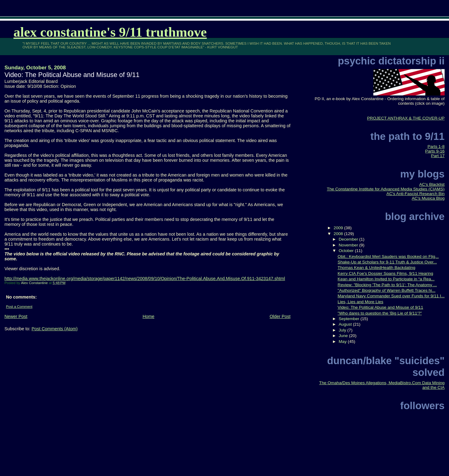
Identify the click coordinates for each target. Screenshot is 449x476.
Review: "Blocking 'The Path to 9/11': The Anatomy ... (387, 285)
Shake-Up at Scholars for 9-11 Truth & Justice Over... (387, 262)
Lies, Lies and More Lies (360, 302)
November (349, 245)
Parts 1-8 (436, 146)
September (350, 319)
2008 (339, 234)
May (343, 342)
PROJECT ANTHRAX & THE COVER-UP (406, 118)
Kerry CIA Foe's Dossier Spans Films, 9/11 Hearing (385, 273)
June (344, 336)
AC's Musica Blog (428, 198)
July (343, 330)
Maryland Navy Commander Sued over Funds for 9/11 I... (391, 296)
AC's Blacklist (432, 184)
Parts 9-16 (435, 151)
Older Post (280, 316)
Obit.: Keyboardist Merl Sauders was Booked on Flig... (388, 256)
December (349, 239)
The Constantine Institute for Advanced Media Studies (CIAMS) (386, 189)
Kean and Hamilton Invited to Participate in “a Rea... (386, 279)
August (346, 324)
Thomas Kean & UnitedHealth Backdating (376, 268)
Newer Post (16, 316)
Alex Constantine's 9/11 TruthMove (110, 32)
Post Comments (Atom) (55, 329)
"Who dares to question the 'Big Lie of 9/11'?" (380, 313)
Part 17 (438, 156)
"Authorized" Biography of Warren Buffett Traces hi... (386, 290)
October (347, 251)
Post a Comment (19, 307)
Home (148, 316)
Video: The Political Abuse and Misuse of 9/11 (380, 307)
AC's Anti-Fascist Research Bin (416, 194)
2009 (339, 228)
